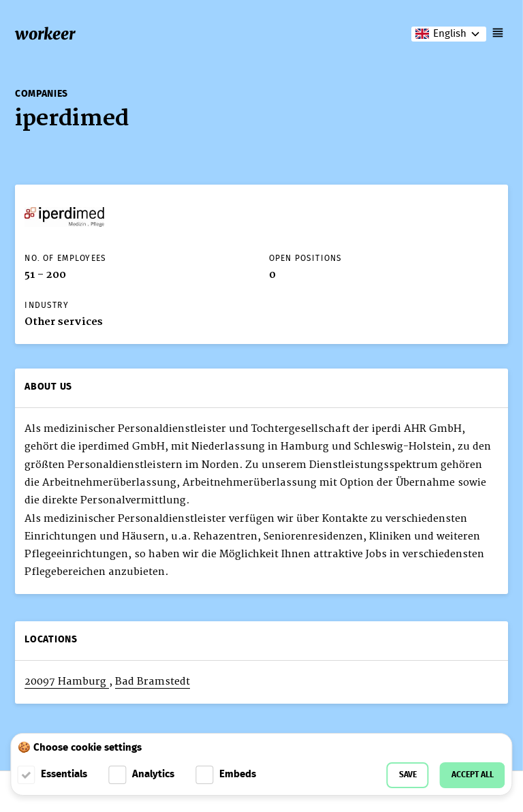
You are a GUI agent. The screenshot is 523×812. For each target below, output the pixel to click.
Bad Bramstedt (153, 682)
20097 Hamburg (67, 682)
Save (408, 775)
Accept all (473, 775)
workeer (45, 34)
